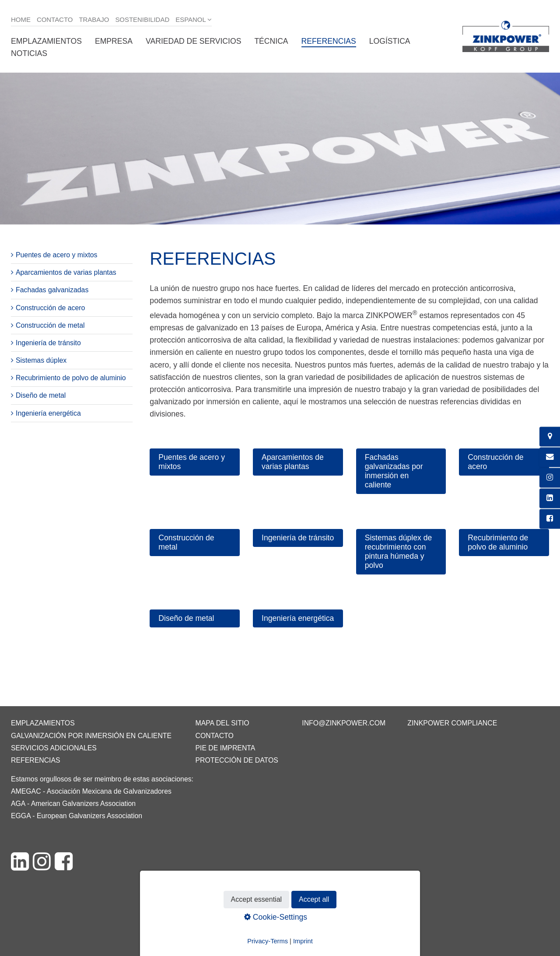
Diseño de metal (41, 395)
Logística (390, 41)
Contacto (55, 19)
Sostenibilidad (142, 19)
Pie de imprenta (225, 748)
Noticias (29, 53)
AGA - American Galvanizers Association (73, 804)
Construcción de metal (50, 325)
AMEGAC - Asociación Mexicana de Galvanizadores (91, 791)
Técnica (271, 41)
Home (21, 19)
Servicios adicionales (54, 748)
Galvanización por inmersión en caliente (91, 736)
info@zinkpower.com (344, 723)
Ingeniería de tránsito (48, 343)
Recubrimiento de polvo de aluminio (71, 378)
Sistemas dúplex (41, 360)
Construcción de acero (50, 308)
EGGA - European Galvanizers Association (77, 816)
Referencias (329, 41)
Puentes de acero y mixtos (57, 255)
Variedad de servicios (193, 41)
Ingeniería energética (48, 413)
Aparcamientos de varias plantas (66, 272)
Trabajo (94, 19)
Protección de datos (236, 760)
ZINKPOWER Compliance (452, 723)
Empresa (114, 41)
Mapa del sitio (222, 723)
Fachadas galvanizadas (52, 290)
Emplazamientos (46, 41)
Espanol (191, 19)
